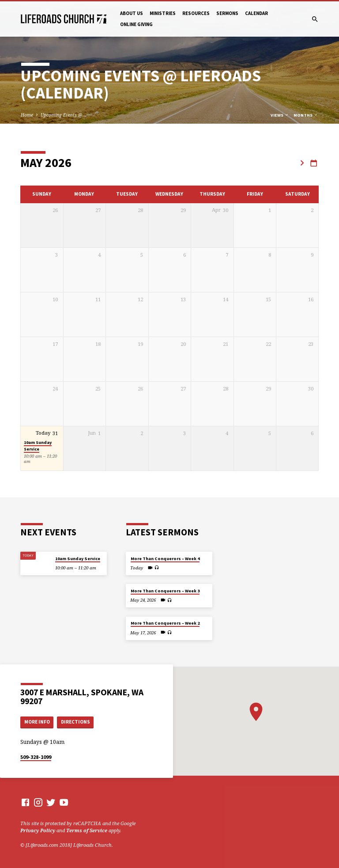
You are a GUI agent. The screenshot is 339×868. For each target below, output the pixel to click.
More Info (37, 722)
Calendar (256, 13)
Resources (196, 13)
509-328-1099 (36, 757)
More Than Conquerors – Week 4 (165, 559)
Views (280, 115)
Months (306, 115)
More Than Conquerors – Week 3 (165, 591)
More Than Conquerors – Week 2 (165, 623)
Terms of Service (87, 830)
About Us (132, 13)
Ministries (163, 13)
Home (27, 115)
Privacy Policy (38, 830)
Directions (75, 722)
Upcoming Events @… (63, 115)
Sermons (227, 13)
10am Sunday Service (38, 446)
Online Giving (136, 24)
